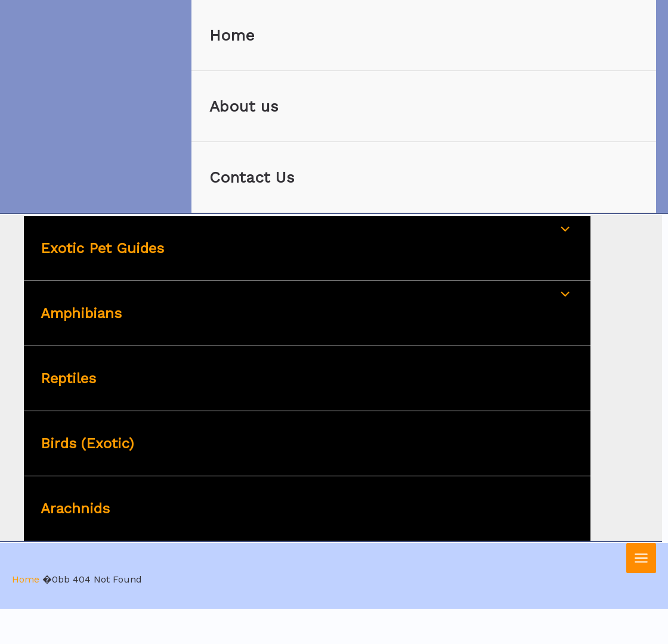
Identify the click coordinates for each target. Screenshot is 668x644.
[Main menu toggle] (641, 558)
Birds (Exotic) (87, 443)
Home (232, 35)
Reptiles (68, 378)
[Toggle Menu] (562, 230)
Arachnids (75, 509)
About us (244, 106)
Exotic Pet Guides (102, 248)
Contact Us (252, 177)
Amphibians (81, 313)
